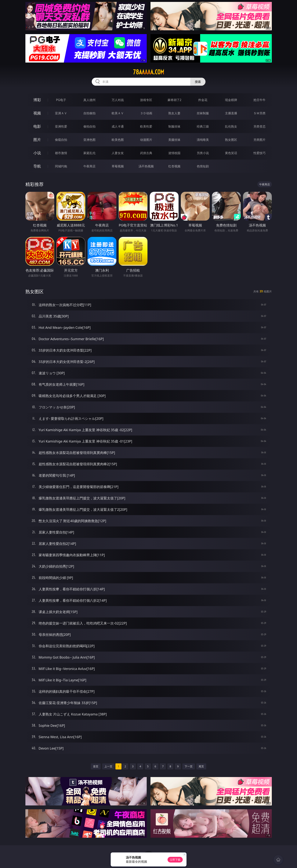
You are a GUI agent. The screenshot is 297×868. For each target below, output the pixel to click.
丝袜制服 (203, 113)
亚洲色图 (89, 140)
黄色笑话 (231, 153)
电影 (37, 126)
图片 (37, 140)
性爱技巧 (259, 153)
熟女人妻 (174, 113)
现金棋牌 (231, 100)
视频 (37, 113)
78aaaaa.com (149, 72)
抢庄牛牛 (259, 100)
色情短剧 (203, 166)
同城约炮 (61, 166)
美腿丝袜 (174, 140)
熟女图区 (231, 140)
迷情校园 (174, 153)
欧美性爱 (146, 126)
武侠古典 (146, 153)
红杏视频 (174, 166)
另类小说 (203, 153)
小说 (37, 153)
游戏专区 (146, 100)
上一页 (108, 766)
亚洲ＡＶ (61, 113)
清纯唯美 (203, 140)
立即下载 (175, 860)
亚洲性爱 (61, 126)
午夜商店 (89, 166)
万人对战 (118, 100)
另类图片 (259, 140)
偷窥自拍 (61, 140)
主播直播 (231, 113)
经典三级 (203, 126)
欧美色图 (118, 140)
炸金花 (203, 100)
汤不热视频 (146, 166)
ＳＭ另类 (259, 113)
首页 (96, 766)
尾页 (201, 766)
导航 (37, 166)
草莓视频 (118, 166)
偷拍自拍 (89, 126)
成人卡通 (118, 126)
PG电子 (61, 100)
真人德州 (89, 100)
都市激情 (61, 153)
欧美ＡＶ (118, 113)
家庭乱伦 (89, 153)
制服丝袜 (174, 126)
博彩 (37, 100)
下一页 (189, 766)
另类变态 (259, 126)
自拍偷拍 (89, 113)
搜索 (198, 82)
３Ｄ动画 (146, 113)
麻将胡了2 (174, 100)
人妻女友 (118, 153)
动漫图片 (146, 140)
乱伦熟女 (231, 126)
